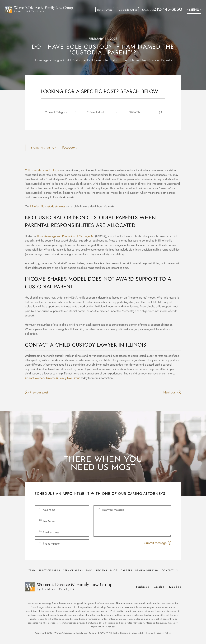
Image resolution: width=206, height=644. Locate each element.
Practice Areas (49, 571)
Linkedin (174, 587)
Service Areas (73, 571)
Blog (114, 571)
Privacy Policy (163, 633)
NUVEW (103, 633)
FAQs (89, 571)
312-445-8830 (168, 10)
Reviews (101, 571)
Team (32, 571)
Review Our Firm (147, 571)
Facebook (142, 587)
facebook (69, 148)
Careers (126, 571)
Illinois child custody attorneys (48, 206)
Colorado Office (128, 10)
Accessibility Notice (143, 633)
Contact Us (170, 571)
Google (158, 587)
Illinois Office (105, 10)
